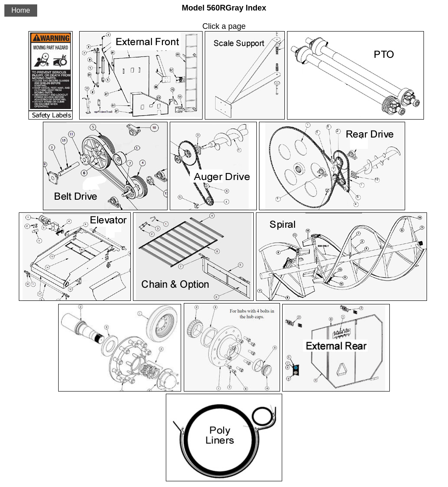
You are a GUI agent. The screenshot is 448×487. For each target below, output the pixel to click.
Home (21, 10)
